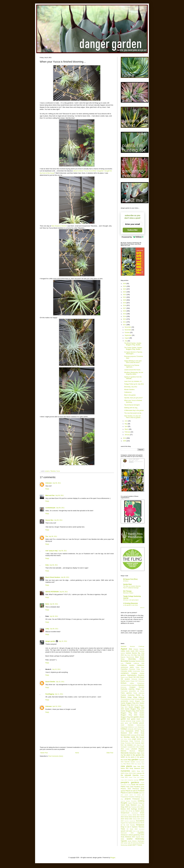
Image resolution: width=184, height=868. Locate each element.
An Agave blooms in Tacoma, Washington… (133, 353)
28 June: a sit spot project (131, 600)
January (127, 435)
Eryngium (133, 687)
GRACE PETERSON (52, 592)
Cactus (128, 663)
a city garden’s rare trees (131, 605)
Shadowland (135, 813)
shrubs (142, 813)
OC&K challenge (137, 773)
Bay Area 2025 (139, 655)
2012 (125, 322)
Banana (134, 653)
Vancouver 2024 (127, 833)
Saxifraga (134, 809)
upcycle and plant (126, 831)
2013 (125, 319)
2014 (125, 316)
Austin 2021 (135, 651)
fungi (133, 699)
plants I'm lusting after (137, 795)
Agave (124, 649)
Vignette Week (140, 837)
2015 (125, 314)
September (128, 335)
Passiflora (137, 787)
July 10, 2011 (63, 641)
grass (122, 723)
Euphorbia (124, 689)
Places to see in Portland (135, 791)
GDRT (143, 719)
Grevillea (135, 723)
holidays (124, 729)
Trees (123, 829)
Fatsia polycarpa (139, 693)
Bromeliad (125, 661)
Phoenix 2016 (126, 789)
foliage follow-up (139, 697)
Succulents (140, 821)
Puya (143, 799)
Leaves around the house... (133, 370)
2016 (125, 311)
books (142, 659)
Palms (123, 787)
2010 (125, 438)
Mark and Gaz (50, 495)
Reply (47, 489)
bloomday (132, 659)
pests (143, 787)
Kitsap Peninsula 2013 (137, 741)
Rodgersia (141, 803)
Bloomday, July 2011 (131, 387)
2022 (125, 295)
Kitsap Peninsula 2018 (127, 743)
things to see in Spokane (129, 827)
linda (47, 565)
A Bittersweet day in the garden (134, 410)
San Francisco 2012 (134, 807)
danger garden (50, 641)
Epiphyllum (135, 685)
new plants (126, 766)
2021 (125, 297)
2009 (125, 441)
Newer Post (44, 753)
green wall (128, 723)
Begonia (123, 657)
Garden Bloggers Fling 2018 (130, 711)
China (143, 669)
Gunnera (131, 725)
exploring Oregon (135, 689)
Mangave (141, 751)
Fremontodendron (126, 699)
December (128, 327)
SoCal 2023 (137, 819)
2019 (125, 303)
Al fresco (126, 581)
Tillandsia (53, 471)
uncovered (142, 829)
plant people (124, 795)
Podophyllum (124, 797)
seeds (142, 811)
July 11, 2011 (59, 694)
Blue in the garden (130, 395)
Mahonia (123, 751)
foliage (130, 697)
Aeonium (124, 646)
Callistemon (128, 392)
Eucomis (142, 687)
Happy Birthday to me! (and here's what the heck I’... (133, 362)
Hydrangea (134, 735)
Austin (128, 651)
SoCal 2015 (128, 817)
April (126, 426)
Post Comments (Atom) (56, 756)
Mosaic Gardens (129, 390)
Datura (123, 677)
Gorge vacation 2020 (138, 721)
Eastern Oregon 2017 (132, 681)
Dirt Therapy (127, 591)
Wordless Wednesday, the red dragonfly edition (134, 373)
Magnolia (141, 749)
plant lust (142, 793)
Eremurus (124, 687)
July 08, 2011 (57, 483)
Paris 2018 (130, 787)
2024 (125, 289)
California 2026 (139, 663)
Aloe (130, 649)
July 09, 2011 (54, 604)
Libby (47, 629)
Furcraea (137, 699)
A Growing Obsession (131, 603)
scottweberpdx (50, 508)
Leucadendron (132, 747)
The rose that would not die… (133, 413)
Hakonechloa (141, 725)
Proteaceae (136, 799)
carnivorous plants (127, 667)
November (128, 330)
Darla (47, 604)
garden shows (139, 717)
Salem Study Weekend (129, 805)
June (126, 421)
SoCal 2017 (136, 817)
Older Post (110, 753)
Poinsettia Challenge (134, 797)
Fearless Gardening (127, 695)
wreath (130, 845)
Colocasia (124, 671)
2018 (125, 305)
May (126, 424)
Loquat (127, 749)
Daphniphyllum (132, 675)
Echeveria (141, 681)
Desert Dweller (50, 682)
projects (47, 471)
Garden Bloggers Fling (137, 701)
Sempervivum (125, 813)
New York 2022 (139, 766)
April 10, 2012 (57, 706)
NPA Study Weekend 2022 (135, 768)
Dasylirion (141, 675)
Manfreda (132, 751)
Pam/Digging (50, 694)
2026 (125, 284)
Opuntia (136, 775)
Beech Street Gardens (53, 577)
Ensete (129, 685)
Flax (143, 695)
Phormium (136, 789)
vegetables (141, 833)
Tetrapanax (140, 825)
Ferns (138, 695)
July (126, 341)
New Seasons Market (59, 226)
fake (143, 689)
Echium (124, 683)
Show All (142, 608)
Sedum (137, 811)
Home (77, 753)
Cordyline (134, 673)
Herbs (136, 727)
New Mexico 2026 (139, 764)
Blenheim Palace (128, 593)
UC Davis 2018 (132, 829)
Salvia (139, 805)
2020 (125, 300)
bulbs (122, 663)
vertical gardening (134, 835)
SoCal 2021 (128, 819)
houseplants (129, 731)
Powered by (133, 237)
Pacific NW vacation (138, 785)
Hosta (122, 731)
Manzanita (125, 753)
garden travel (136, 719)
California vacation (128, 665)
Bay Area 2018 (129, 655)
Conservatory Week (138, 671)
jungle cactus (137, 739)
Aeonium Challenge (137, 646)
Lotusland (134, 749)
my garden (133, 759)
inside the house (137, 737)
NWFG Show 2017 (138, 771)
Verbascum (124, 835)
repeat (130, 803)
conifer (130, 671)
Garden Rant (127, 584)
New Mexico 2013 (129, 764)
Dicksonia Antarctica (138, 679)
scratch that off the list (128, 811)
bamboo (128, 653)
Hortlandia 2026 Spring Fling (136, 729)
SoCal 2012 (136, 815)
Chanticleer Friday (134, 669)
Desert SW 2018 (134, 677)
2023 (125, 292)
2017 (125, 308)
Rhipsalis (135, 803)
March (127, 429)
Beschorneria (130, 657)
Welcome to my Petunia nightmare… (132, 366)
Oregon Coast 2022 (134, 777)
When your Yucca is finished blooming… (133, 401)
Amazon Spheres (139, 649)
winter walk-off (128, 843)
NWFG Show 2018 (126, 773)
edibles (132, 683)
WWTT (135, 845)
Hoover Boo (49, 520)
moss (143, 753)
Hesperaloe (141, 727)
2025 (125, 286)
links (138, 747)
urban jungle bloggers (139, 831)
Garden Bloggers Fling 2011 (130, 703)
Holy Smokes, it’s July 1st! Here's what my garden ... (133, 417)
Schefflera (141, 809)
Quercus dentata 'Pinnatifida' (129, 801)
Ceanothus (124, 669)
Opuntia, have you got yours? (133, 398)
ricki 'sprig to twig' (52, 551)
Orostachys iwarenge (133, 780)
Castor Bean (140, 667)
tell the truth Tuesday (128, 825)
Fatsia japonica (126, 693)
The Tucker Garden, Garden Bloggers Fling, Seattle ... (133, 348)
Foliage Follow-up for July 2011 (134, 384)
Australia (142, 651)
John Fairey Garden (126, 739)
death (127, 677)
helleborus (131, 727)
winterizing (136, 843)
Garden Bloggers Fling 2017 (135, 709)
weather (130, 839)
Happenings (124, 727)
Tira (47, 536)
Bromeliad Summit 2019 (137, 661)
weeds (130, 841)
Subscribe (132, 230)
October (127, 333)
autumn (123, 653)
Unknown (49, 483)
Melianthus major (135, 753)
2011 (125, 325)
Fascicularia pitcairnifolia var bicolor (132, 691)
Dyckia (123, 681)
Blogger (113, 858)
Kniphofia (138, 743)
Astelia (123, 651)
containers (125, 673)
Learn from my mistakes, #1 (133, 381)
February (128, 432)
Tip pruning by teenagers (132, 405)
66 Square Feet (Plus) (130, 579)
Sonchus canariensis (130, 821)
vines (122, 839)
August (127, 338)
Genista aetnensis (126, 721)
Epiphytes (141, 685)
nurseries (125, 771)
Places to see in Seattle (130, 793)
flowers (123, 697)
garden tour (125, 719)
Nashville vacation (130, 762)
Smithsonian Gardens (126, 815)
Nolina (123, 768)
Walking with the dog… (131, 408)
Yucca (58, 471)
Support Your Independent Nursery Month (132, 823)
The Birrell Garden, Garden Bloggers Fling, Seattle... (133, 344)
